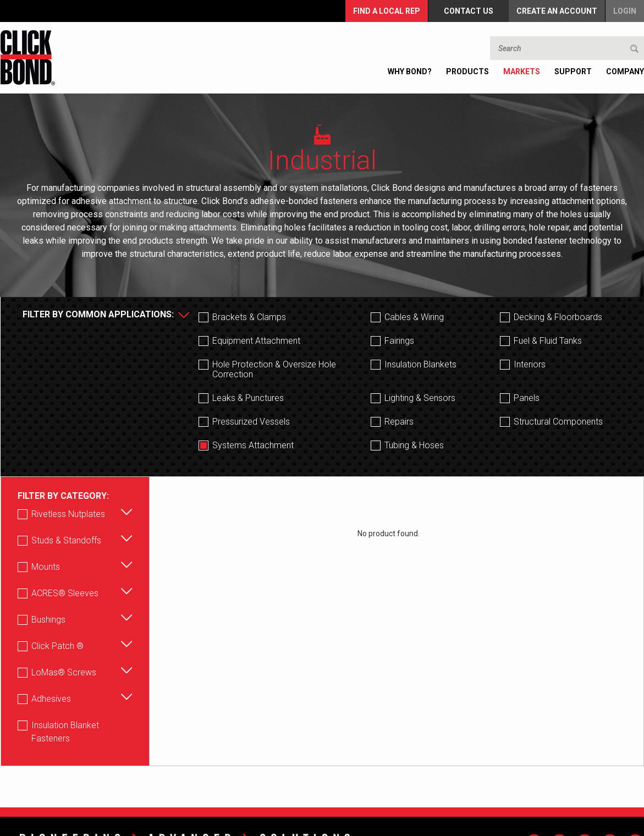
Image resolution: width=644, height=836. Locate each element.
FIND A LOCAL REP (388, 10)
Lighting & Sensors (420, 398)
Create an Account (557, 10)
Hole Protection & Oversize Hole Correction (274, 370)
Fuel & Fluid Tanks (548, 341)
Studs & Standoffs (66, 540)
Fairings (399, 341)
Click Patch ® (57, 646)
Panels (527, 398)
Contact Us (469, 10)
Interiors (530, 365)
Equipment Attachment (256, 341)
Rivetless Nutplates (68, 514)
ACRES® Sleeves (65, 593)
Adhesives (51, 699)
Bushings (48, 620)
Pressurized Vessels (251, 422)
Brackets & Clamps (249, 317)
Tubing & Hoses (414, 446)
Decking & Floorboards (558, 317)
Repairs (399, 422)
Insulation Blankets (420, 365)
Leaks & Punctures (248, 398)
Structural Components (558, 422)
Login (625, 10)
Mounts (46, 567)
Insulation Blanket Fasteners (65, 732)
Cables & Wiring (414, 317)
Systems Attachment (253, 446)
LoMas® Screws (64, 672)
